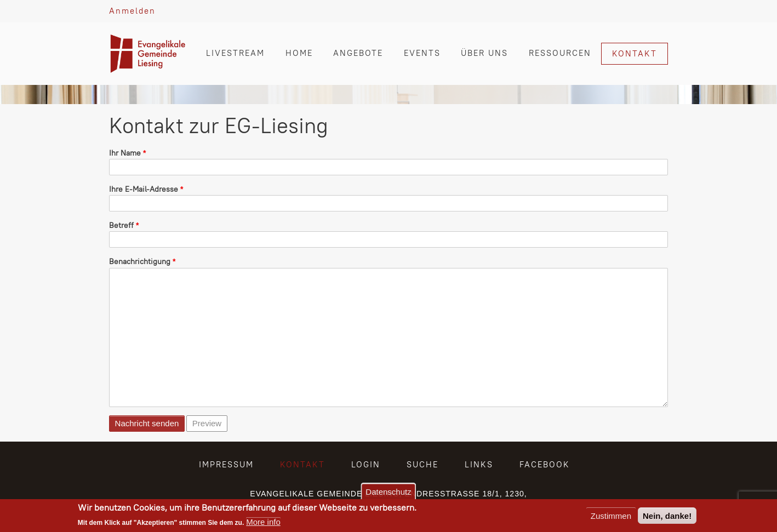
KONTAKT (635, 53)
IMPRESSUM (226, 464)
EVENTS (422, 53)
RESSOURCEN (560, 53)
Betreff (121, 225)
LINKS (479, 464)
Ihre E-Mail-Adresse (144, 189)
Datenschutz (388, 492)
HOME (299, 53)
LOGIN (366, 464)
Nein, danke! (667, 516)
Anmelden (132, 11)
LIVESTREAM (235, 53)
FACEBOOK (545, 464)
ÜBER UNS (484, 53)
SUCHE (422, 464)
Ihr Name (125, 153)
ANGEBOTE (358, 53)
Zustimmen (611, 516)
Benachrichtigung (140, 261)
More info (263, 522)
